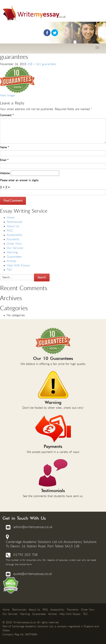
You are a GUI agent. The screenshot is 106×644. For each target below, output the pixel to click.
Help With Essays (18, 265)
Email (4, 160)
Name (4, 147)
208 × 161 (34, 64)
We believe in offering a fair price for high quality (53, 347)
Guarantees (14, 257)
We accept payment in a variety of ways (53, 434)
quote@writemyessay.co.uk (33, 574)
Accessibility (14, 235)
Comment (7, 115)
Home (11, 218)
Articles (11, 261)
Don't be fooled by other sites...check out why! (53, 390)
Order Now (14, 244)
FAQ (10, 231)
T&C (10, 270)
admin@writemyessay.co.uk (33, 527)
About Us (13, 226)
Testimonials (15, 222)
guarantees (49, 64)
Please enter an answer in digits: (19, 180)
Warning (12, 252)
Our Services (15, 248)
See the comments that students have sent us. (53, 478)
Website (5, 173)
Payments (13, 239)
